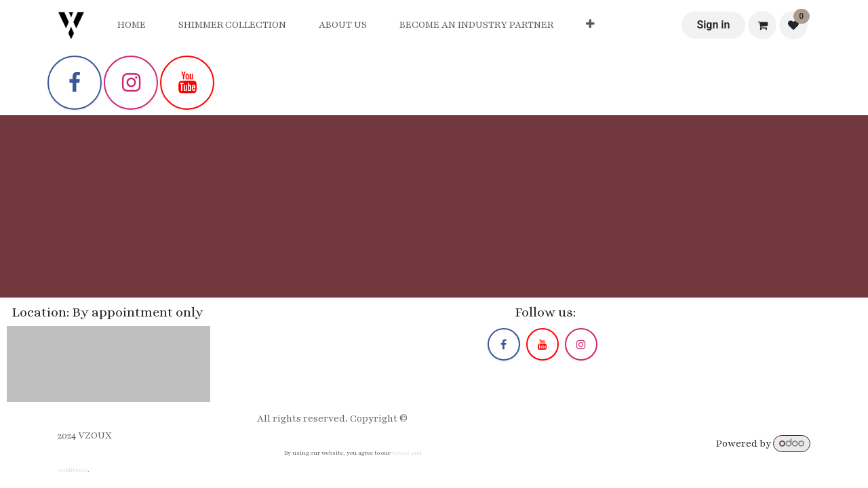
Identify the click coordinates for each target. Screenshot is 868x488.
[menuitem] (132, 25)
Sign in (713, 25)
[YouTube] (187, 83)
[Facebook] (75, 83)
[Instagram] (131, 83)
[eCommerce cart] (762, 25)
